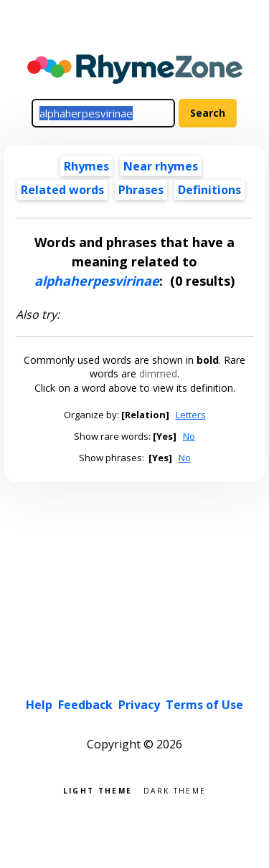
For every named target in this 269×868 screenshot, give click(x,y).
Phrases (141, 190)
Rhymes (86, 166)
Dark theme (175, 790)
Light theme (98, 790)
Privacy (139, 705)
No (189, 436)
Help (39, 705)
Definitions (209, 190)
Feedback (85, 705)
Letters (191, 415)
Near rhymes (161, 166)
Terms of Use (204, 705)
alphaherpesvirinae (97, 281)
